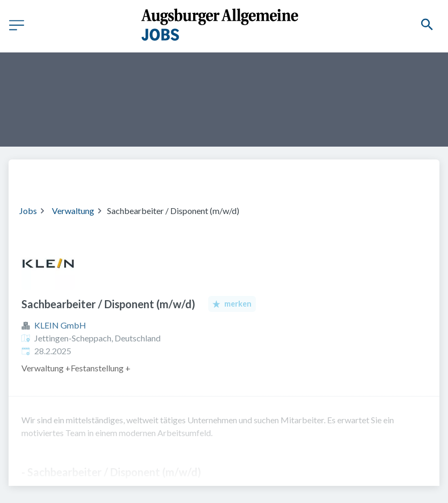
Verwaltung (73, 211)
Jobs (28, 211)
